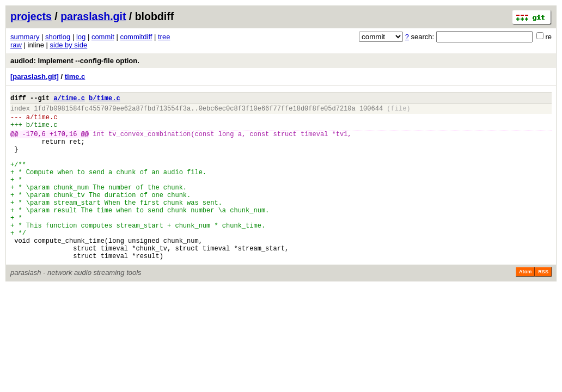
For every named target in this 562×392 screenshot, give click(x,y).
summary (25, 37)
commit (103, 37)
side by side (69, 45)
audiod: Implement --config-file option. (75, 61)
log (81, 37)
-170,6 (34, 142)
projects (31, 16)
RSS (543, 306)
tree (164, 37)
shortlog (58, 37)
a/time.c (69, 99)
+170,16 (63, 142)
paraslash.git (93, 16)
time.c (75, 76)
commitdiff (136, 37)
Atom (525, 306)
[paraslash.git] (35, 76)
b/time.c (105, 99)
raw (16, 45)
